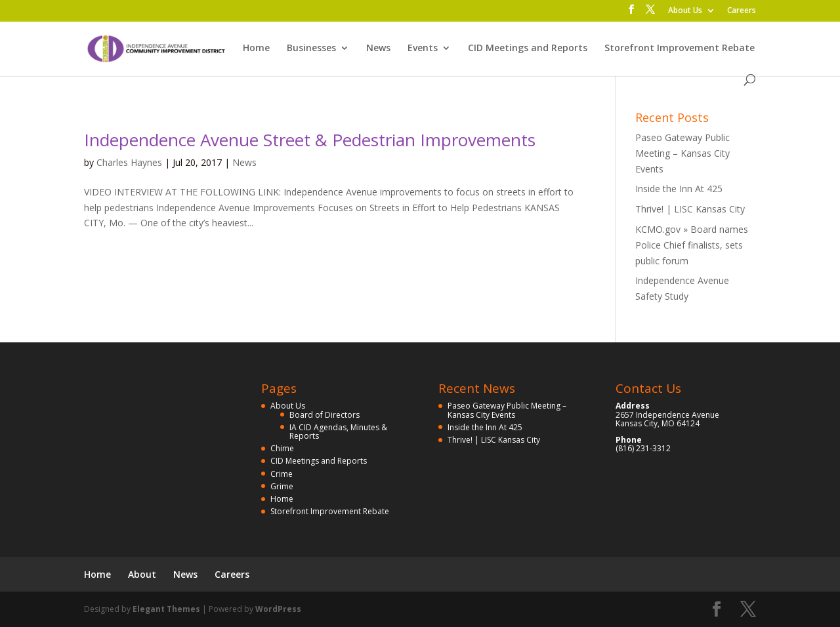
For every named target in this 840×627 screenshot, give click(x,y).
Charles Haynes (129, 162)
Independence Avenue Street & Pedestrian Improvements (310, 140)
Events (423, 49)
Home (256, 49)
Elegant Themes (166, 609)
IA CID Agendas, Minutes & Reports (338, 432)
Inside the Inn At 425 (679, 189)
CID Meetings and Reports (528, 49)
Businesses (311, 49)
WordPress (278, 609)
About (142, 574)
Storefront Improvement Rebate (680, 49)
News (378, 49)
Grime (282, 486)
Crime (282, 474)
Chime (282, 448)
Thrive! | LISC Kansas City (690, 209)
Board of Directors (325, 415)
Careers (742, 11)
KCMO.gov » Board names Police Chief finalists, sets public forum (692, 245)
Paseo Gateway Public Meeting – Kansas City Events (682, 153)
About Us (685, 11)
